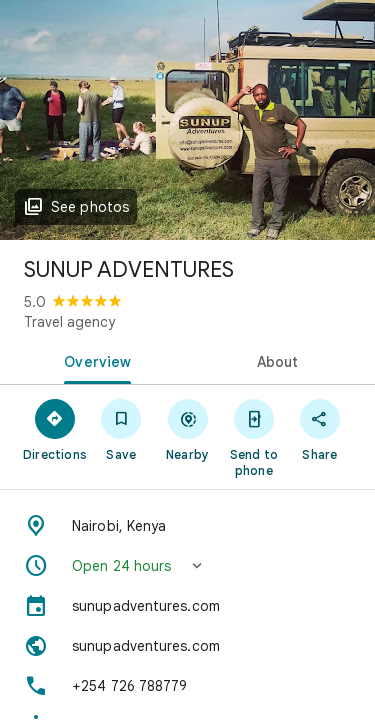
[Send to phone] (254, 437)
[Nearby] (187, 429)
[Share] (320, 429)
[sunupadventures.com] (187, 606)
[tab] (94, 360)
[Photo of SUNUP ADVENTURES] (187, 120)
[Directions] (55, 429)
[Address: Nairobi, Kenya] (187, 526)
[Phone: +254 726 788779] (187, 686)
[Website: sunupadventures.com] (187, 646)
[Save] (121, 429)
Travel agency (69, 322)
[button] (187, 566)
